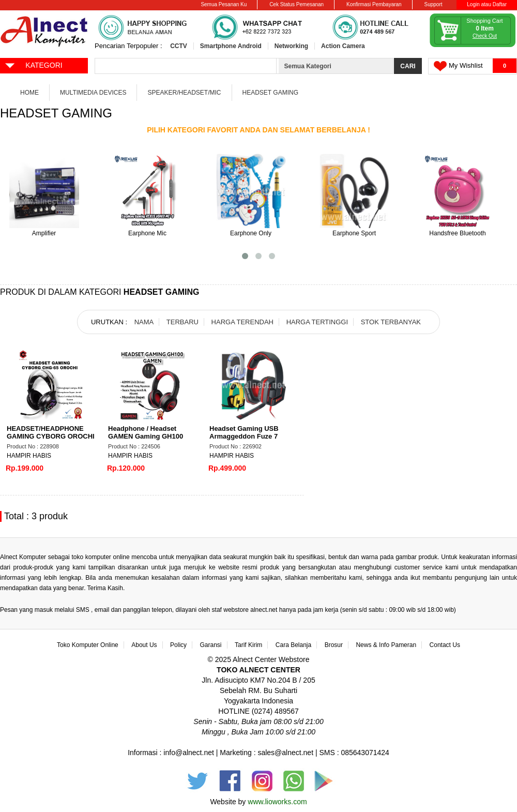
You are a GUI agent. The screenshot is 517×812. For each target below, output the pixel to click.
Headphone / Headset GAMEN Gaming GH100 (146, 432)
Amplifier (44, 233)
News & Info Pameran (386, 645)
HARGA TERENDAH (242, 322)
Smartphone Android (231, 46)
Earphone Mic (147, 233)
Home (29, 93)
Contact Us (445, 645)
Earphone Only (251, 233)
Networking (291, 46)
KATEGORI (33, 65)
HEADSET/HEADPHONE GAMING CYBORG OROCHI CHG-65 (51, 436)
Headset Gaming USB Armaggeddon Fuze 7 (244, 432)
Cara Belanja (293, 645)
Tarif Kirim (248, 645)
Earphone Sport (354, 233)
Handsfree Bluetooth (457, 233)
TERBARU (183, 322)
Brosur (334, 645)
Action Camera (343, 46)
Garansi (211, 645)
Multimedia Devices (93, 93)
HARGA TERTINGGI (317, 322)
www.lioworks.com (277, 802)
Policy (178, 645)
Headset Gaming (270, 93)
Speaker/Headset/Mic (184, 93)
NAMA (144, 322)
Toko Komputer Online (88, 645)
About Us (144, 645)
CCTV (179, 46)
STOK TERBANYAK (391, 322)
